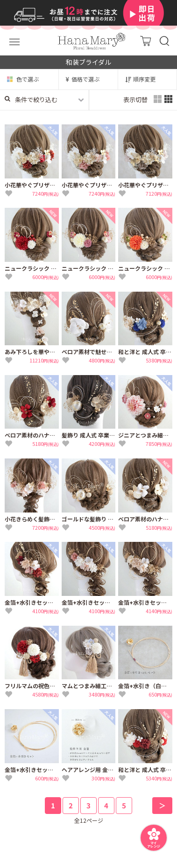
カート (145, 41)
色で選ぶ (28, 79)
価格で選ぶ (85, 79)
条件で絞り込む (31, 99)
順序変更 (144, 79)
